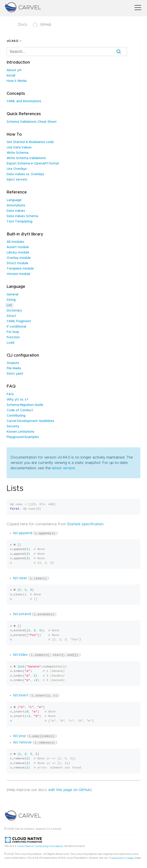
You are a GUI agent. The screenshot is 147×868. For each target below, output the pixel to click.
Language (14, 200)
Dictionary (14, 311)
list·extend (22, 614)
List (9, 305)
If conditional (16, 327)
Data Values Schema (22, 216)
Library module (18, 253)
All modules (16, 242)
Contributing (16, 416)
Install (11, 76)
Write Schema (18, 153)
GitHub (42, 25)
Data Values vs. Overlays (25, 174)
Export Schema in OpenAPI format (33, 164)
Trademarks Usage (121, 857)
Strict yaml (15, 374)
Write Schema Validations (26, 158)
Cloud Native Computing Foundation (40, 845)
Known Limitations (21, 432)
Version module (19, 274)
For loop (13, 332)
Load (10, 343)
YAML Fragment (19, 321)
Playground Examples (23, 437)
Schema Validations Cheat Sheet (32, 122)
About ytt (14, 70)
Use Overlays (17, 169)
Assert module (18, 247)
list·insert (21, 695)
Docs (23, 25)
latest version (64, 468)
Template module (20, 269)
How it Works (17, 81)
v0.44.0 (12, 41)
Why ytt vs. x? (18, 400)
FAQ (10, 394)
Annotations (16, 206)
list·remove (23, 742)
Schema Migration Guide (25, 405)
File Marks (14, 368)
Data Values (16, 211)
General (12, 295)
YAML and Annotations (24, 101)
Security (13, 426)
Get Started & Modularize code (30, 142)
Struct (11, 316)
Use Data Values (19, 147)
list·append (23, 533)
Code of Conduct (20, 410)
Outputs (13, 363)
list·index (21, 654)
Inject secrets (17, 180)
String (11, 300)
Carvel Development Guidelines (30, 421)
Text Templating (20, 222)
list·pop (20, 735)
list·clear (20, 578)
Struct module (18, 263)
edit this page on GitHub (69, 789)
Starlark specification (85, 524)
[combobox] (67, 52)
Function (13, 337)
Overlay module (19, 258)
